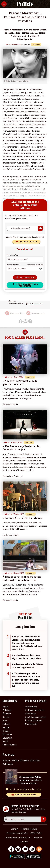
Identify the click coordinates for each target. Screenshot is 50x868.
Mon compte (31, 724)
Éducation (7, 738)
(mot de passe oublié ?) (35, 265)
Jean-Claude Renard (13, 44)
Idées (5, 720)
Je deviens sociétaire (34, 710)
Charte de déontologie (17, 833)
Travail (6, 731)
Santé (5, 741)
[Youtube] (25, 849)
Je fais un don (31, 707)
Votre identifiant (12, 255)
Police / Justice (10, 745)
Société (6, 717)
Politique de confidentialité (18, 837)
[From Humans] (39, 849)
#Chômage (8, 764)
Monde (6, 727)
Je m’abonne (31, 713)
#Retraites (35, 760)
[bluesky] (18, 849)
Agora (6, 707)
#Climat (6, 760)
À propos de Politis (34, 720)
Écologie (7, 713)
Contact (14, 829)
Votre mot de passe (14, 265)
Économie (7, 734)
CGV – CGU (36, 833)
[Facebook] (11, 849)
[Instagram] (32, 849)
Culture (6, 724)
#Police (15, 760)
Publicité (38, 837)
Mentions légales (29, 829)
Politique (7, 710)
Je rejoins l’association (35, 717)
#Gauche (24, 760)
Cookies (24, 841)
